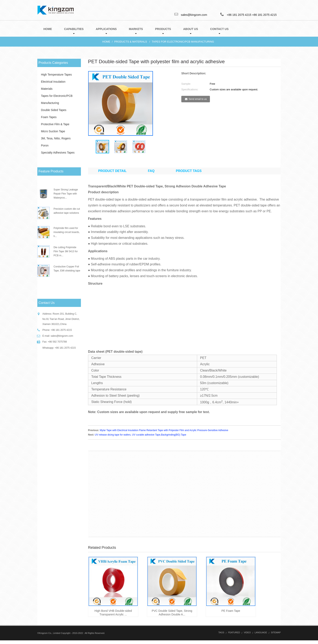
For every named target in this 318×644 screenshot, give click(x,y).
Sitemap (276, 636)
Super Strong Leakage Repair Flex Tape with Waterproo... (66, 194)
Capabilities (74, 31)
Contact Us (219, 31)
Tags (221, 636)
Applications (106, 31)
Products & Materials (131, 42)
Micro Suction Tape (53, 131)
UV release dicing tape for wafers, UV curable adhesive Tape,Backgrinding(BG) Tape (140, 438)
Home (48, 29)
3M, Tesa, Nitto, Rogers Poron (56, 142)
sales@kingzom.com (62, 336)
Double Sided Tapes (54, 110)
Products (163, 31)
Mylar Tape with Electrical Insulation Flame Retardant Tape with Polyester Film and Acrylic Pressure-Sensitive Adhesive (164, 434)
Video (247, 636)
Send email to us (198, 99)
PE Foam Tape (231, 614)
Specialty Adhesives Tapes (58, 153)
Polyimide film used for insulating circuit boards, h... (67, 232)
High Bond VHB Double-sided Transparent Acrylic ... (113, 616)
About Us (191, 31)
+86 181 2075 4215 (264, 15)
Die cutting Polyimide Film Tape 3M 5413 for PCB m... (66, 251)
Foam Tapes (49, 117)
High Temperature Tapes (56, 75)
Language (261, 636)
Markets (136, 31)
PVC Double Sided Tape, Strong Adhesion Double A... (172, 616)
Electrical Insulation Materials (53, 85)
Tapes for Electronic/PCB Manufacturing (183, 42)
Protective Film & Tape (55, 124)
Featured (234, 636)
